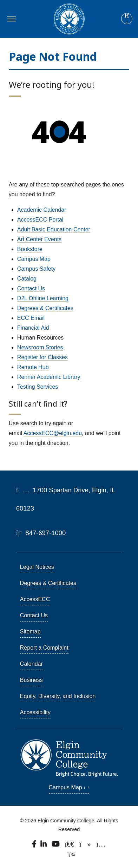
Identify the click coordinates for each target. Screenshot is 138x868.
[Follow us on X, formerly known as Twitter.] (70, 846)
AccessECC (35, 599)
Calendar (31, 664)
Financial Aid (33, 328)
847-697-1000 (41, 533)
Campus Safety (36, 269)
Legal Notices (37, 567)
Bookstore (30, 249)
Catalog (27, 279)
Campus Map (34, 259)
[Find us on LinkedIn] (44, 846)
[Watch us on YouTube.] (56, 846)
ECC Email (31, 318)
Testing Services (38, 387)
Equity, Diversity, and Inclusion (58, 696)
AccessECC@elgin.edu (53, 433)
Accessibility (35, 712)
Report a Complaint (44, 648)
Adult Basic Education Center (54, 229)
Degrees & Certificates (45, 308)
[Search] (127, 19)
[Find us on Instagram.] (101, 846)
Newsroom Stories (40, 347)
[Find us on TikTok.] (86, 846)
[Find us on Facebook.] (35, 846)
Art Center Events (39, 239)
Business (31, 680)
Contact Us (31, 288)
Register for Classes (42, 357)
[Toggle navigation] (10, 19)
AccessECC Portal (40, 220)
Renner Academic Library (49, 377)
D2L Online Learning (43, 298)
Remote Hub (33, 367)
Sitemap (30, 632)
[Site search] (127, 19)
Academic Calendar (42, 210)
